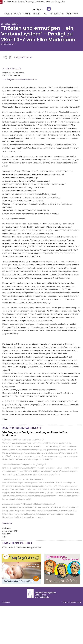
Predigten (37, 14)
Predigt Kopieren (11, 57)
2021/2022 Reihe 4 (10, 531)
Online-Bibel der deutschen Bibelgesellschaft (22, 548)
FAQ (45, 14)
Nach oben (6, 602)
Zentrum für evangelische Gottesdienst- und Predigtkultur (41, 2)
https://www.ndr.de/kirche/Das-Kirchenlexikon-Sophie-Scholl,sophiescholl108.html (37, 357)
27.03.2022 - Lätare (9, 24)
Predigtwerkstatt (21, 57)
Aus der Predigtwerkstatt (22, 428)
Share (5, 57)
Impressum (66, 602)
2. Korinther (6, 44)
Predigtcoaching (56, 14)
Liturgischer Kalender (21, 14)
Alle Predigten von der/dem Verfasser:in (18, 80)
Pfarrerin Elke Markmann (13, 73)
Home (7, 14)
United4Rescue (72, 14)
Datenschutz (76, 602)
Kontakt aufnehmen (11, 76)
